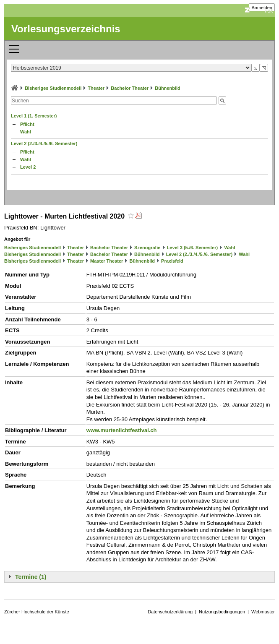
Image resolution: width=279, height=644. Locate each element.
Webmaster (263, 612)
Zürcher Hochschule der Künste (37, 612)
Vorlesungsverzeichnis (66, 29)
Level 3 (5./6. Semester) (193, 248)
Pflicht (27, 124)
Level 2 (28, 167)
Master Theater (107, 261)
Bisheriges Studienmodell (53, 88)
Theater (96, 88)
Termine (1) (31, 577)
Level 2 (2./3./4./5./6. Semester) (44, 143)
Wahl (26, 132)
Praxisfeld (172, 261)
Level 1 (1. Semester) (34, 116)
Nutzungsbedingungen (222, 612)
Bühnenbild (168, 88)
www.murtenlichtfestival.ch (122, 430)
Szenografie (147, 248)
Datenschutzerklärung (170, 612)
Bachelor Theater (130, 88)
